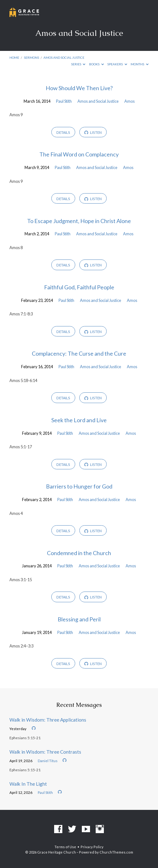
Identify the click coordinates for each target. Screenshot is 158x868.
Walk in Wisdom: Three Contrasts (45, 752)
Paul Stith (64, 101)
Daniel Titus (48, 761)
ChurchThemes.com (116, 852)
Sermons (31, 57)
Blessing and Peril (79, 619)
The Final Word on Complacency (79, 154)
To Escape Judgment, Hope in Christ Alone (79, 221)
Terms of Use (65, 847)
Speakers (117, 64)
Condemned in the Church (79, 553)
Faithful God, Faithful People (79, 287)
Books (96, 64)
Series (78, 64)
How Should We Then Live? (79, 88)
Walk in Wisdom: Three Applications (48, 720)
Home (14, 57)
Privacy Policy (92, 847)
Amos (130, 101)
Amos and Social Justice (64, 57)
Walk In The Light (28, 784)
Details (63, 132)
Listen (93, 133)
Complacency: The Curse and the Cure (79, 353)
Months (140, 64)
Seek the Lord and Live (79, 420)
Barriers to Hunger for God (79, 486)
